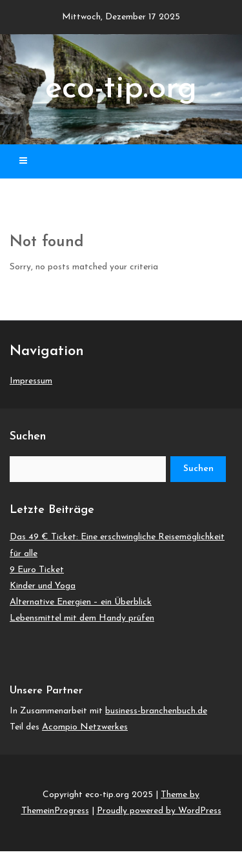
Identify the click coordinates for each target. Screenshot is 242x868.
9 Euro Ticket (37, 570)
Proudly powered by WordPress (159, 811)
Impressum (31, 381)
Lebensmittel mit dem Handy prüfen (82, 618)
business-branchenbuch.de (156, 711)
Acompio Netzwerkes (85, 727)
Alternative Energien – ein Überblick (81, 602)
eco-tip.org (121, 89)
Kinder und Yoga (43, 586)
